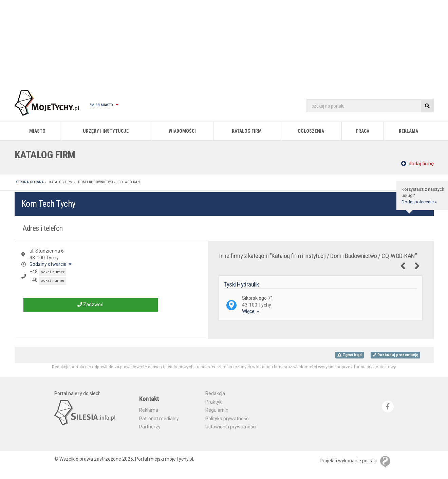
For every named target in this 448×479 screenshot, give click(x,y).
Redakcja (215, 393)
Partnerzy (150, 427)
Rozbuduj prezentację (395, 355)
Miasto (37, 131)
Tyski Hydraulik (241, 284)
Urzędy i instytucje (106, 131)
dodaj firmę (417, 163)
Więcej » (250, 311)
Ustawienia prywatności (231, 427)
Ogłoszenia (311, 131)
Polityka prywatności (227, 419)
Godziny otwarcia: (51, 264)
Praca (362, 131)
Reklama (408, 131)
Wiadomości (182, 131)
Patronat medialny (159, 419)
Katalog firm (247, 131)
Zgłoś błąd (350, 355)
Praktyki (214, 402)
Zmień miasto (104, 105)
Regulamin (217, 410)
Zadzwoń (90, 305)
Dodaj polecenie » (419, 202)
